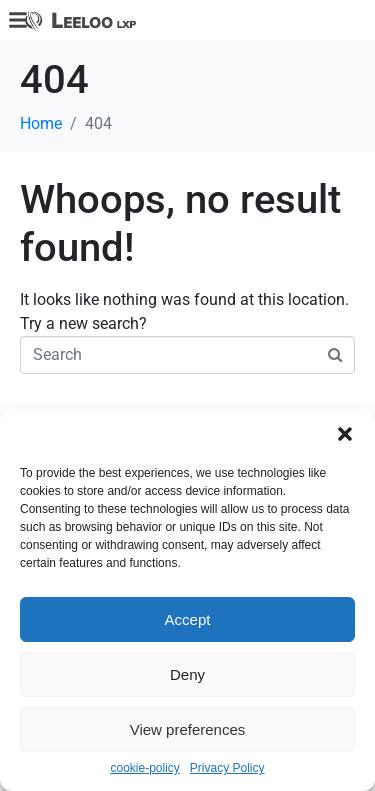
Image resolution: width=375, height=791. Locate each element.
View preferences (188, 729)
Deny (187, 674)
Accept (188, 619)
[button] (345, 434)
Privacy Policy (227, 768)
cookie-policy (144, 768)
